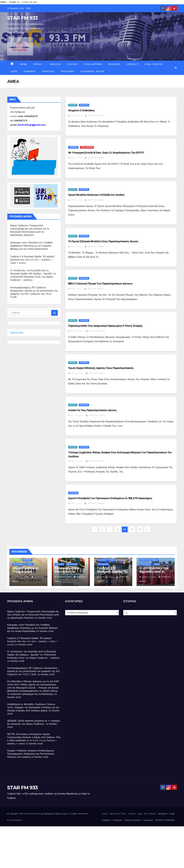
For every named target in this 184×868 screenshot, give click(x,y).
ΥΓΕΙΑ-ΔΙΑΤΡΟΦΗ (93, 64)
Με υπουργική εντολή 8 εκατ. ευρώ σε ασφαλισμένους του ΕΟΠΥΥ (106, 153)
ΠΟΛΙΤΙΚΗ (72, 64)
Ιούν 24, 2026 (64, 577)
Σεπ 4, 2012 (76, 247)
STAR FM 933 (22, 18)
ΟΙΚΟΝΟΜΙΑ (73, 147)
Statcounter (17, 333)
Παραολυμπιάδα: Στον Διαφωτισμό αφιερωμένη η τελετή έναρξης (105, 326)
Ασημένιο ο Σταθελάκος (81, 110)
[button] (176, 68)
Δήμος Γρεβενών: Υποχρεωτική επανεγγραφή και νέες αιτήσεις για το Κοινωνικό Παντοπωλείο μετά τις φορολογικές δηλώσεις (33, 615)
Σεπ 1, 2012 (76, 289)
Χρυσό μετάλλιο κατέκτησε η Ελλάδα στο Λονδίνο (96, 195)
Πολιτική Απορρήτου (133, 820)
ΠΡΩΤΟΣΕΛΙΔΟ (18, 564)
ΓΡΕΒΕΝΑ (17, 560)
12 (140, 529)
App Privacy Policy (118, 814)
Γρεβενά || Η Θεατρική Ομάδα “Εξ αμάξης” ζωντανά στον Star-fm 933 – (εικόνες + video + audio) (33, 260)
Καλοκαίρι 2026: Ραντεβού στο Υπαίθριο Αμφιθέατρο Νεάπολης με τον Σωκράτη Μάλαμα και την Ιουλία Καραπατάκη (31, 246)
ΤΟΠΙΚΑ (38, 64)
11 (132, 529)
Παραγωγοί (48, 71)
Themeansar (16, 820)
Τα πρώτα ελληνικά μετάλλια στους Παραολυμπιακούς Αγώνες (103, 241)
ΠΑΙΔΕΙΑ (112, 560)
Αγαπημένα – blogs (93, 71)
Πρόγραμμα (67, 71)
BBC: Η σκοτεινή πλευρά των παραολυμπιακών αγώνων (100, 284)
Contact (132, 64)
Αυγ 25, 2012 (77, 461)
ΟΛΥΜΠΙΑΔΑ (84, 105)
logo (14, 71)
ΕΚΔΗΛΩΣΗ (114, 64)
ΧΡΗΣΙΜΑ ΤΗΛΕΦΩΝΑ (165, 820)
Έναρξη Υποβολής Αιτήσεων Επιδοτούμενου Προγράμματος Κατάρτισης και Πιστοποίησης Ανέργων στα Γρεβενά (31, 754)
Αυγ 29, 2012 (77, 415)
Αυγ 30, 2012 (77, 331)
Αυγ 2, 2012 (76, 503)
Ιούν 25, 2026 (22, 577)
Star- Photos (154, 64)
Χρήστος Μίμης (95, 116)
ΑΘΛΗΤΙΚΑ (55, 64)
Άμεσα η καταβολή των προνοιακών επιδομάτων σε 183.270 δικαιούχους (110, 498)
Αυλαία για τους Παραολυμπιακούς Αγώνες (92, 410)
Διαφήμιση (30, 71)
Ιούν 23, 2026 (149, 577)
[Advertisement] (86, 846)
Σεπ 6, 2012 (76, 116)
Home (23, 64)
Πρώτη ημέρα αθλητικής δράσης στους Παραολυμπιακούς (101, 368)
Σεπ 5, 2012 (76, 158)
